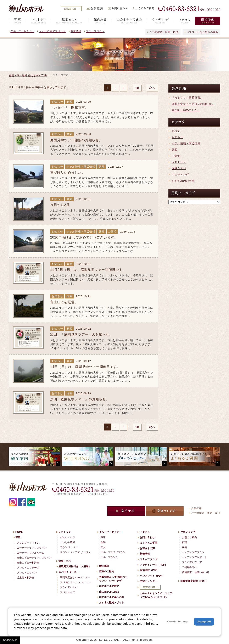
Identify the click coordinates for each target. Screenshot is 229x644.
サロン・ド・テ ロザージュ (75, 552)
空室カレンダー (149, 581)
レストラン (179, 162)
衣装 (184, 547)
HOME (19, 532)
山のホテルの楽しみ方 (112, 597)
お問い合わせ (147, 537)
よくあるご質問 (149, 543)
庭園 (175, 150)
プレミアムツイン (27, 573)
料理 (184, 542)
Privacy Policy (52, 624)
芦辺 (103, 537)
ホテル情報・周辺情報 (186, 143)
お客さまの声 (147, 548)
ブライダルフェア (192, 562)
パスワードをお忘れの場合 (202, 32)
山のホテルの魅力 (109, 592)
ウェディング (180, 175)
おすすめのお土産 (183, 181)
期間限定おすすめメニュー (75, 577)
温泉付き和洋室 (26, 578)
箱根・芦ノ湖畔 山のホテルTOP (28, 75)
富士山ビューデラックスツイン (34, 558)
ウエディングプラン (193, 552)
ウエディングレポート (194, 557)
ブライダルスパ (69, 587)
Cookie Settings (178, 621)
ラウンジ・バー (69, 547)
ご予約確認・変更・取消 (164, 32)
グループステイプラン (113, 552)
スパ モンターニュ (69, 572)
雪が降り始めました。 (186, 110)
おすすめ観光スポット (52, 31)
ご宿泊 (176, 156)
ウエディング (188, 532)
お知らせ (177, 137)
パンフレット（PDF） (152, 576)
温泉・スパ (65, 561)
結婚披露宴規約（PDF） (194, 581)
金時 (103, 542)
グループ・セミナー (22, 31)
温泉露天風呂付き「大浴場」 (75, 566)
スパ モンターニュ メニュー (76, 582)
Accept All (204, 621)
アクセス (145, 532)
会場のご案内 (189, 537)
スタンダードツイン (28, 543)
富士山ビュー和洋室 (28, 563)
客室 (18, 537)
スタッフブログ (95, 31)
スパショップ (67, 592)
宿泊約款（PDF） (150, 570)
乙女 (103, 547)
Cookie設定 (10, 640)
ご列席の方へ (189, 567)
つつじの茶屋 (67, 542)
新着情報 (76, 31)
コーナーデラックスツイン (32, 548)
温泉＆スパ (179, 168)
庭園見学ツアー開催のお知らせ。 (193, 104)
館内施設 (104, 566)
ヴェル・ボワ (67, 537)
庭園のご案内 (107, 571)
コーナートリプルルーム (30, 553)
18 (137, 88)
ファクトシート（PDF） (153, 565)
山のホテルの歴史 (109, 586)
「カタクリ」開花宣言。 (188, 98)
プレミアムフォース (28, 568)
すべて (176, 131)
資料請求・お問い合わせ (196, 572)
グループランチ (109, 557)
